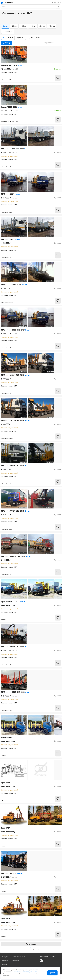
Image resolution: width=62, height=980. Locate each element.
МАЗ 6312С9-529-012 (15, 511)
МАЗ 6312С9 (12, 873)
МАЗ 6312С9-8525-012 (16, 556)
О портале (6, 957)
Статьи (5, 965)
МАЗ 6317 (11, 239)
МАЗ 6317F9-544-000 (15, 149)
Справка (5, 961)
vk (41, 961)
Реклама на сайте (19, 957)
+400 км (23, 26)
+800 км (42, 26)
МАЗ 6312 (11, 194)
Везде (5, 26)
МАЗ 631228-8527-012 (16, 692)
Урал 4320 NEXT (13, 602)
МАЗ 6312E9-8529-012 (16, 330)
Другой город (8, 31)
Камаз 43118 (12, 65)
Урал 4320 (5, 783)
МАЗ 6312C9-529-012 (15, 375)
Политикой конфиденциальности (25, 972)
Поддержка (16, 961)
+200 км (14, 26)
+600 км (33, 26)
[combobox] (51, 43)
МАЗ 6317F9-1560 (14, 285)
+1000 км (52, 26)
